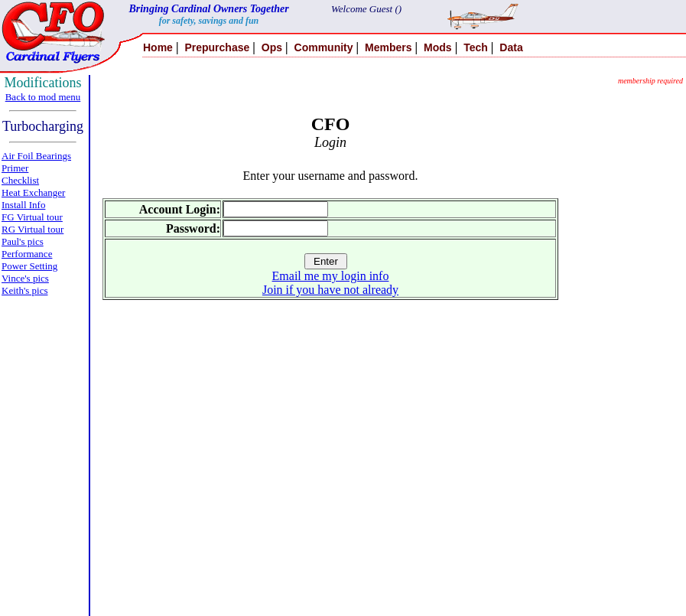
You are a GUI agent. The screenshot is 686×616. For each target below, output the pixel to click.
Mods (438, 47)
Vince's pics (25, 278)
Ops (272, 47)
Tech (476, 47)
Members (388, 47)
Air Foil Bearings (36, 156)
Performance (27, 254)
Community (324, 47)
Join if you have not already (330, 290)
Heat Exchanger (33, 192)
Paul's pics (23, 241)
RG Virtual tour (33, 229)
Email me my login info (331, 276)
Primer (15, 168)
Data (511, 47)
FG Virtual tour (32, 217)
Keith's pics (24, 290)
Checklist (20, 180)
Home (158, 47)
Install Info (23, 205)
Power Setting (29, 266)
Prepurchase (217, 47)
